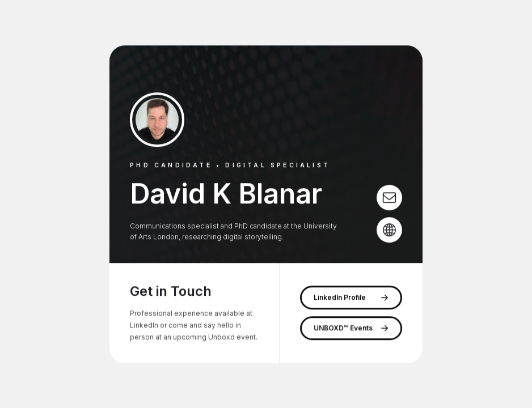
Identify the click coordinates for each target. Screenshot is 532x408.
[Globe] (389, 230)
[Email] (389, 197)
